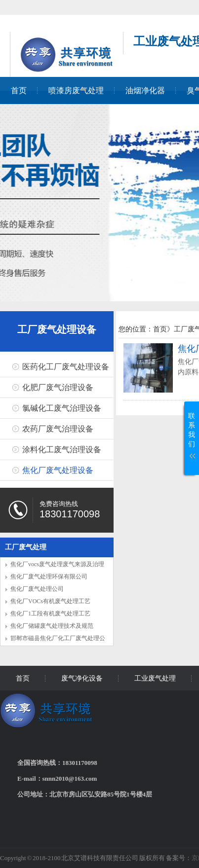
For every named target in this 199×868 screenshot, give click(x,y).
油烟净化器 (145, 90)
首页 (19, 90)
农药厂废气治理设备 (58, 429)
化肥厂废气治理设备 (58, 387)
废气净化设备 (82, 678)
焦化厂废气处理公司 (37, 589)
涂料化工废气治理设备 (62, 450)
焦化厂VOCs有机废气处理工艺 (50, 601)
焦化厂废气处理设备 (58, 470)
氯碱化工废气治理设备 (62, 408)
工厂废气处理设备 (57, 329)
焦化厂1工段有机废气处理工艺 (50, 614)
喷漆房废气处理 (76, 90)
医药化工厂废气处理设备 (66, 367)
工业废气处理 (155, 678)
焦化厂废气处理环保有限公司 (49, 577)
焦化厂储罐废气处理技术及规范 (52, 626)
